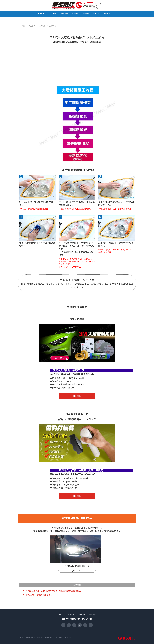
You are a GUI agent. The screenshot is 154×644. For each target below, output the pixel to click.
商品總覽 (65, 14)
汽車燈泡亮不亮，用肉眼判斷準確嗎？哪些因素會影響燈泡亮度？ (56, 590)
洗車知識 (75, 14)
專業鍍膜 (96, 14)
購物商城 (107, 14)
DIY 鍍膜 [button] (54, 14)
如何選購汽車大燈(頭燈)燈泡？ (40, 595)
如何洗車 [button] (42, 14)
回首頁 (64, 615)
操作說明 (86, 14)
